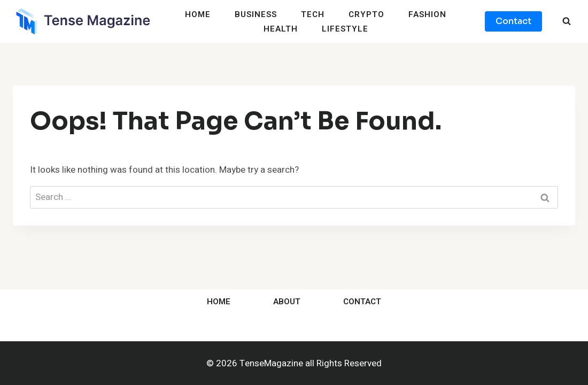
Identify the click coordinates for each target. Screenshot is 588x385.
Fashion (427, 14)
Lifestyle (345, 29)
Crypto (366, 14)
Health (281, 29)
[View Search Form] (567, 21)
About (287, 302)
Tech (313, 14)
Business (256, 14)
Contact (513, 21)
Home (198, 14)
